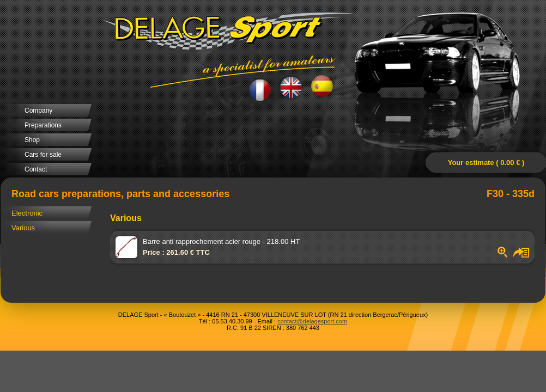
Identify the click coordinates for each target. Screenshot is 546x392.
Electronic (27, 213)
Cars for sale (43, 155)
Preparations (43, 125)
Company (38, 111)
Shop (32, 140)
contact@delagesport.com (312, 321)
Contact (36, 169)
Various (23, 228)
